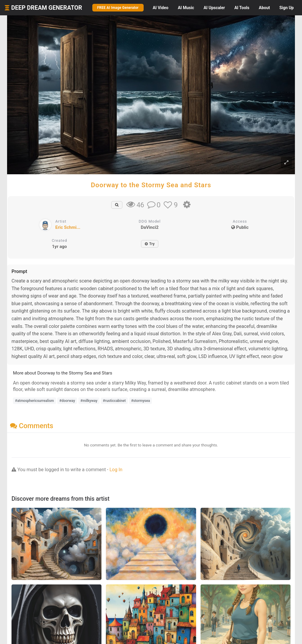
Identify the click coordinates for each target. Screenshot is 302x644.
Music (186, 8)
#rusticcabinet (114, 401)
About (264, 8)
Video (161, 8)
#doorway (67, 401)
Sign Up (287, 8)
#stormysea (141, 401)
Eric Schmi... (68, 227)
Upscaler (214, 8)
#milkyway (89, 401)
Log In (116, 470)
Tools (242, 8)
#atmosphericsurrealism (35, 401)
